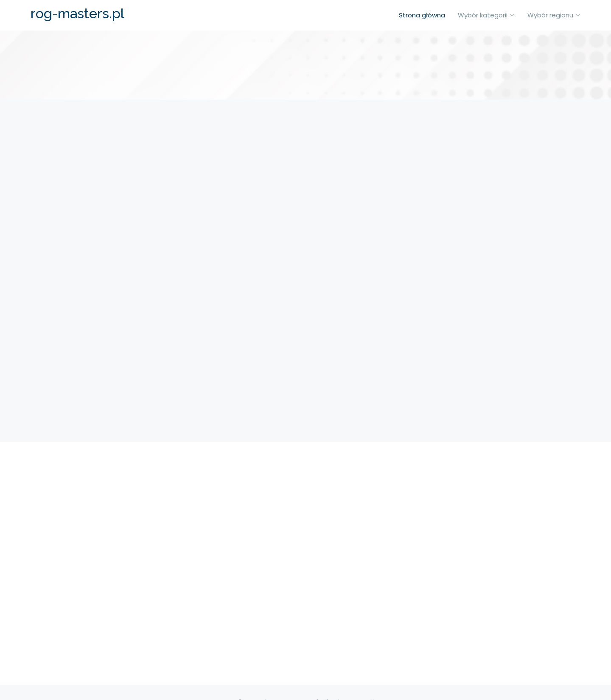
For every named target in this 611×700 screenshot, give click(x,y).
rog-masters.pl (77, 13)
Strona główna (422, 15)
